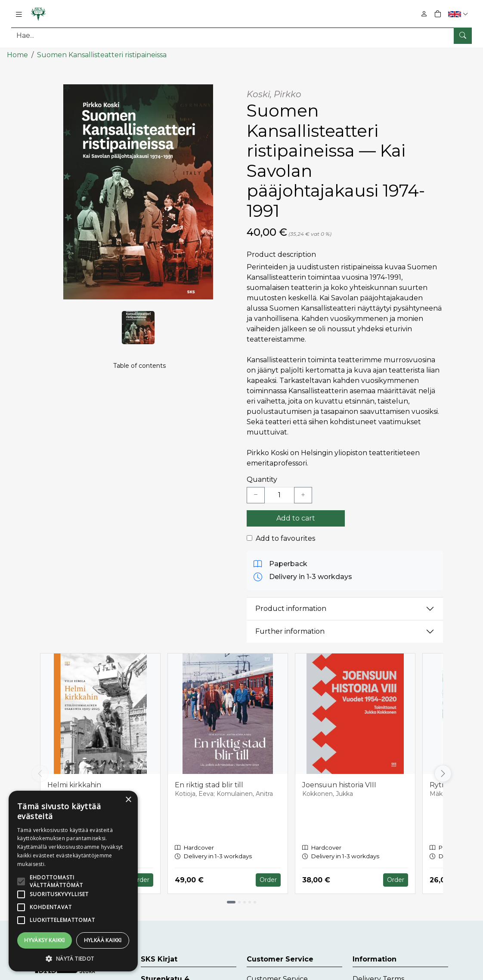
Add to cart (296, 518)
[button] (459, 14)
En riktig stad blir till (209, 785)
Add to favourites (285, 538)
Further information (290, 631)
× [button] (128, 800)
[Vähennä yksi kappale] (256, 495)
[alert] (73, 881)
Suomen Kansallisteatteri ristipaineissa (102, 55)
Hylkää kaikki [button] (103, 940)
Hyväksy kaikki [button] (45, 940)
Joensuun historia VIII (339, 785)
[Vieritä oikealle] (443, 774)
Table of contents (139, 366)
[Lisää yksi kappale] (303, 495)
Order (141, 880)
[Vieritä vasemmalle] (40, 774)
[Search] (241, 35)
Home (17, 55)
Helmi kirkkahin (74, 785)
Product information (291, 609)
